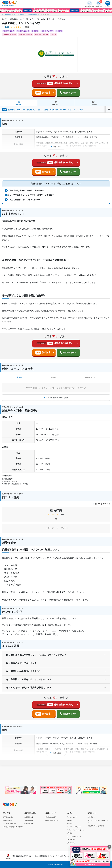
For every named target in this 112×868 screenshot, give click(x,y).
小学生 (19, 377)
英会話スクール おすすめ (96, 826)
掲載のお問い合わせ (52, 820)
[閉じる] (109, 847)
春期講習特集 (29, 817)
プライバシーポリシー (74, 827)
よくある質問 (71, 840)
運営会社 (69, 824)
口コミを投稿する (102, 504)
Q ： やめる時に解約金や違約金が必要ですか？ (29, 688)
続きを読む (57, 147)
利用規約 (69, 833)
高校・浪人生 (90, 377)
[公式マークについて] (6, 27)
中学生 (53, 377)
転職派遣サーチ (93, 817)
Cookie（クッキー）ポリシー (76, 830)
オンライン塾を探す (20, 14)
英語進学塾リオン (33, 14)
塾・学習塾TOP (7, 14)
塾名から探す (8, 820)
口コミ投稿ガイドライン (75, 836)
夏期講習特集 (29, 820)
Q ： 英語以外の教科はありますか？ (23, 671)
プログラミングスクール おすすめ (98, 821)
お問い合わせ (71, 843)
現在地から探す (8, 817)
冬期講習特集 (29, 824)
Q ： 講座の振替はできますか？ (21, 663)
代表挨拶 (69, 820)
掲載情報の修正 (51, 817)
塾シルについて (72, 817)
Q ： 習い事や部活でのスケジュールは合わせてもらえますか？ (36, 655)
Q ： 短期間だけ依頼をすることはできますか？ (29, 679)
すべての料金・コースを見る (57, 398)
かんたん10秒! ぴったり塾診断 (13, 827)
